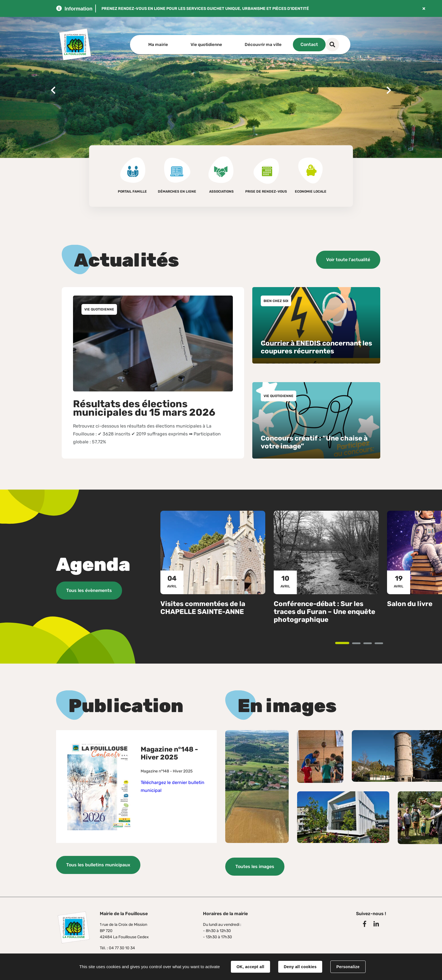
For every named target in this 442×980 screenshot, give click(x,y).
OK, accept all (250, 967)
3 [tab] (371, 643)
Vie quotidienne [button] (206, 45)
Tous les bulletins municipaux (98, 865)
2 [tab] (360, 643)
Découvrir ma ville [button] (263, 45)
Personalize (348, 967)
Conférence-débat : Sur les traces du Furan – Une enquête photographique (324, 611)
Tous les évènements (89, 590)
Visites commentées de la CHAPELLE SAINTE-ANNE (203, 607)
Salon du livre (410, 603)
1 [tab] (349, 643)
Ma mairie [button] (158, 45)
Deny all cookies (300, 967)
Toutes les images (255, 866)
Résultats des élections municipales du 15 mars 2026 (144, 408)
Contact (327, 44)
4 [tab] (383, 643)
